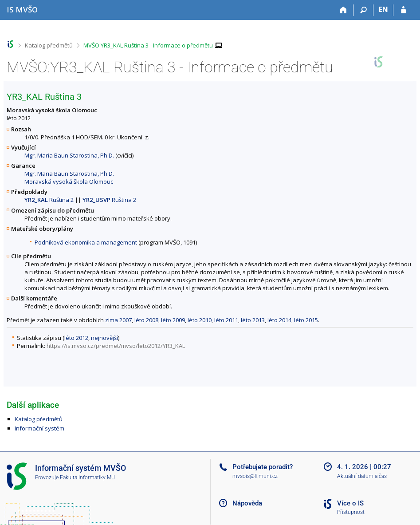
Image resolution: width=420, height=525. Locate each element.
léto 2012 (76, 338)
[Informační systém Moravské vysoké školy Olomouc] (22, 10)
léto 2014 (279, 320)
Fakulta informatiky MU (87, 478)
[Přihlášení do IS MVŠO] (403, 10)
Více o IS (350, 503)
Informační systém (39, 428)
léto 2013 (253, 320)
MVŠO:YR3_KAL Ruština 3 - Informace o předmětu (148, 45)
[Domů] (343, 10)
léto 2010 (200, 320)
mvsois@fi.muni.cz (255, 476)
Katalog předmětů (49, 45)
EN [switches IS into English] (383, 9)
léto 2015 (306, 320)
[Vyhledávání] (363, 10)
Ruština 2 (49, 200)
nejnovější (104, 338)
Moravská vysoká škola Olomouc (69, 182)
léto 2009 (173, 320)
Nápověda (247, 503)
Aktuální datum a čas (362, 476)
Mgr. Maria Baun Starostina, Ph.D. (69, 155)
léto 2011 (226, 320)
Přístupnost (351, 512)
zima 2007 (118, 320)
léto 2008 (146, 320)
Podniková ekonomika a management (86, 242)
